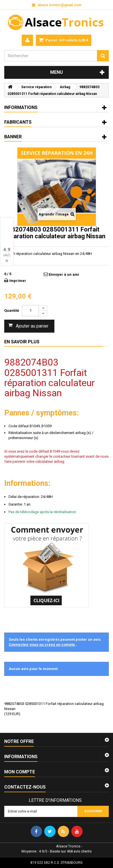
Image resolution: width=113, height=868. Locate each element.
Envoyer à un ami (64, 274)
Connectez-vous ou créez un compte (42, 645)
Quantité (12, 311)
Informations (21, 107)
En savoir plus (22, 342)
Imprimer (18, 281)
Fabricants (18, 122)
